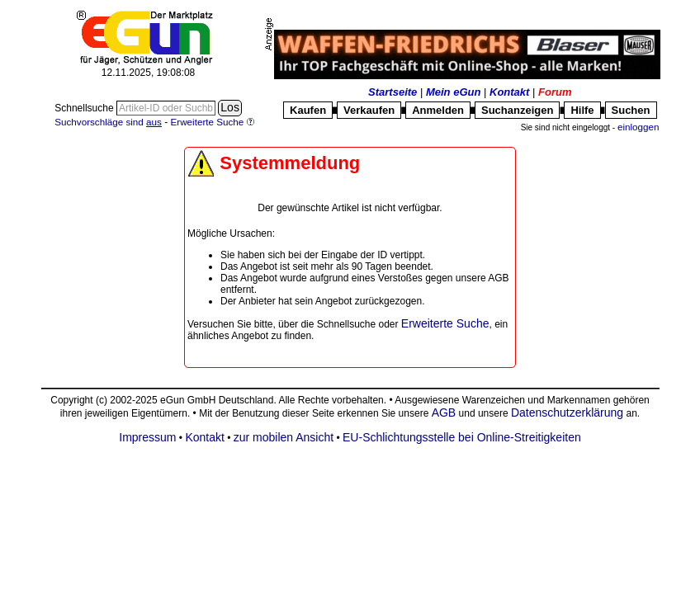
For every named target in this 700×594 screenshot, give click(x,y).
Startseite (393, 92)
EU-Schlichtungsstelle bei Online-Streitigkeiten (462, 437)
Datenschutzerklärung (567, 412)
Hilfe (582, 110)
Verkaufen (369, 110)
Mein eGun (453, 92)
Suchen (631, 110)
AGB (444, 412)
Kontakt (509, 92)
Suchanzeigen (517, 110)
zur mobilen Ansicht (284, 437)
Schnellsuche (85, 108)
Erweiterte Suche (445, 323)
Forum (555, 92)
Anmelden (438, 110)
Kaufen (308, 110)
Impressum (147, 437)
